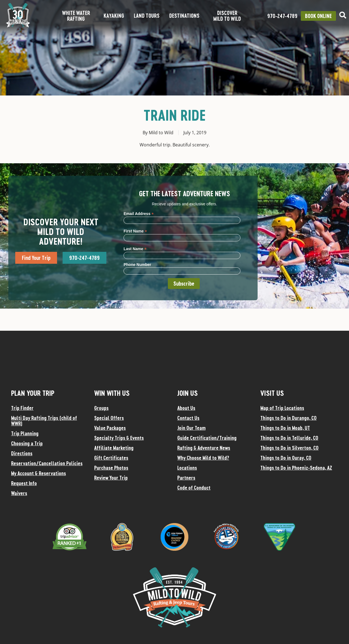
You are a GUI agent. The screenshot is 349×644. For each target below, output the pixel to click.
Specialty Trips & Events (119, 438)
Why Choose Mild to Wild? (203, 458)
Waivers (19, 493)
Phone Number (137, 265)
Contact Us (188, 418)
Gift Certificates (111, 458)
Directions (22, 453)
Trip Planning (25, 433)
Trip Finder (22, 408)
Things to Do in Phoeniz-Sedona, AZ (296, 468)
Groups (101, 408)
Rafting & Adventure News (204, 448)
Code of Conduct (194, 488)
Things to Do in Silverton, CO (289, 448)
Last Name (135, 249)
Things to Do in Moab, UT (285, 428)
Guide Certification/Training (207, 438)
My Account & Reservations (39, 473)
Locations (187, 468)
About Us (186, 408)
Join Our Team (191, 428)
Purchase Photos (111, 468)
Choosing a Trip (27, 443)
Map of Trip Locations (282, 408)
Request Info (24, 483)
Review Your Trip (111, 478)
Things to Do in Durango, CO (288, 418)
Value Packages (110, 428)
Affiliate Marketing (114, 448)
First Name (135, 231)
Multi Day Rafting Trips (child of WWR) (44, 421)
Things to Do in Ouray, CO (286, 458)
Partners (186, 478)
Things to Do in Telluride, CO (289, 438)
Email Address (139, 214)
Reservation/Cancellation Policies (47, 463)
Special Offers (109, 418)
